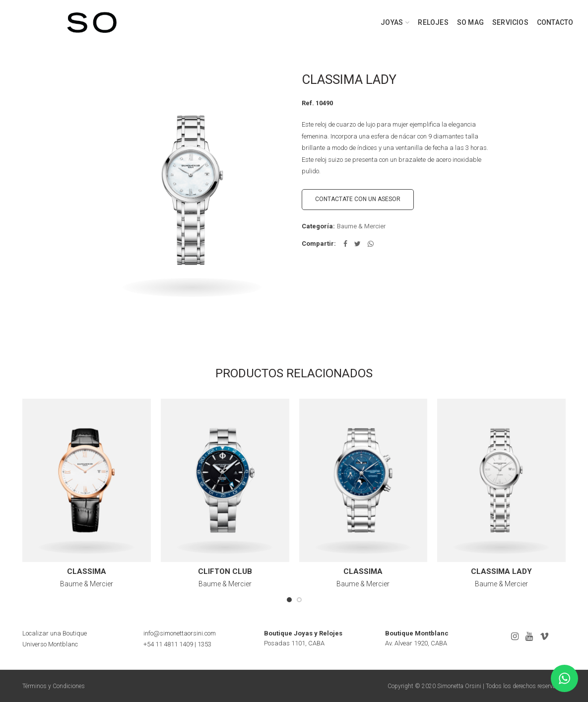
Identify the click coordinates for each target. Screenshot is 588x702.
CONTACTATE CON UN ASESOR (358, 199)
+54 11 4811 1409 (168, 644)
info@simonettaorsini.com (180, 633)
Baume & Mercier (361, 226)
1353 (204, 644)
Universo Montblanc (50, 644)
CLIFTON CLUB (225, 571)
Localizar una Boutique (55, 633)
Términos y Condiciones (54, 686)
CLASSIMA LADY (501, 571)
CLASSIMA (87, 571)
